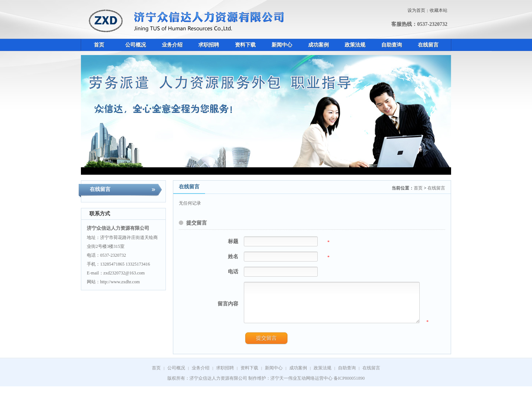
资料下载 (249, 375)
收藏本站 (439, 10)
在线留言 (436, 188)
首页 (418, 188)
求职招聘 (225, 375)
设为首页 (416, 10)
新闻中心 (274, 375)
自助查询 (347, 375)
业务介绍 (201, 375)
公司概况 (176, 375)
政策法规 (323, 375)
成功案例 (298, 375)
